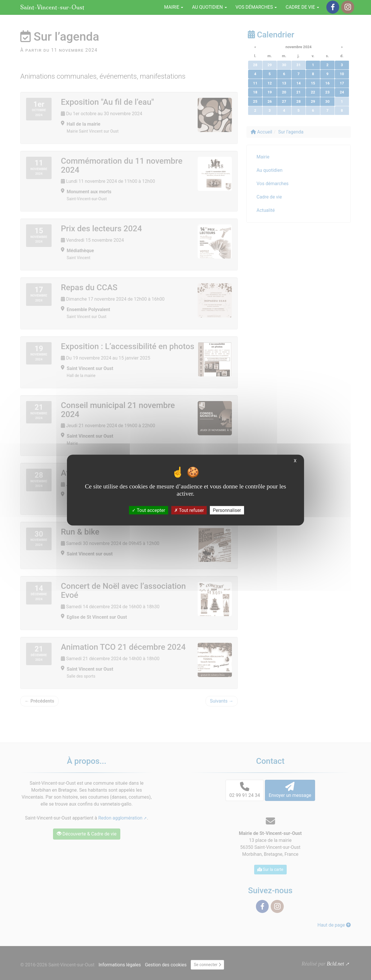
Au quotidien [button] (209, 7)
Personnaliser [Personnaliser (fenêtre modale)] (227, 510)
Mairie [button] (174, 7)
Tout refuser (189, 510)
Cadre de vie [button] (302, 7)
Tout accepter (149, 510)
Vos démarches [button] (256, 7)
